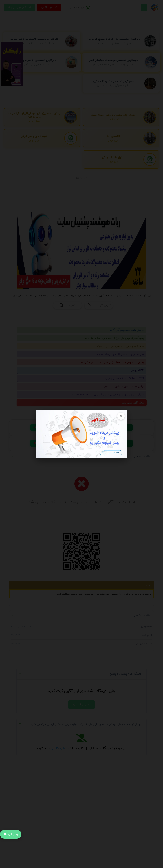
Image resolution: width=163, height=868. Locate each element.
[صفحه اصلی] (155, 7)
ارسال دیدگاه (81, 705)
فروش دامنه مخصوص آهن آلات (127, 330)
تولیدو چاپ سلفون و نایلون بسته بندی (124, 386)
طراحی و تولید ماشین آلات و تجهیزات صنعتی (120, 354)
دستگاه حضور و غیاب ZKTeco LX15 (125, 378)
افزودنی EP (137, 370)
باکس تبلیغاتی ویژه (20, 7)
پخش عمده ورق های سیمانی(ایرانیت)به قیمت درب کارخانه (112, 362)
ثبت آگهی (49, 7)
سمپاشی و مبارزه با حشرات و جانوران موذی (120, 346)
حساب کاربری (59, 748)
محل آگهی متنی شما (134, 403)
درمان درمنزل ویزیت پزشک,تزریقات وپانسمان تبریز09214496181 (108, 395)
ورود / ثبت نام (77, 8)
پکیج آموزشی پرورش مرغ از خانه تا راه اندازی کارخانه (115, 338)
